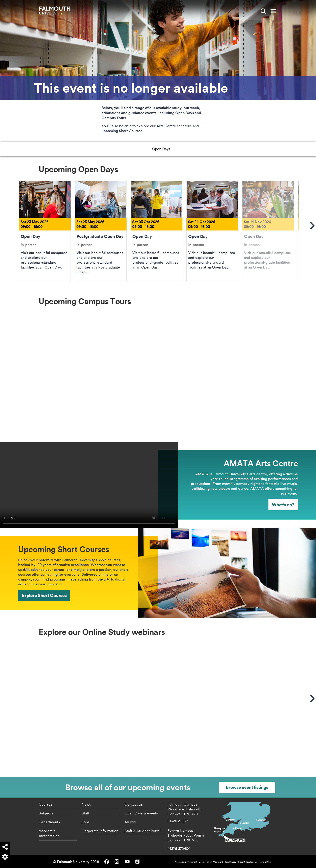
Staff (85, 813)
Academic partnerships (49, 833)
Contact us (133, 804)
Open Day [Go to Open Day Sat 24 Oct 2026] (212, 231)
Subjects (46, 813)
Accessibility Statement (186, 862)
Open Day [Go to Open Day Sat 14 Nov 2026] (268, 231)
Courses (45, 804)
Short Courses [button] (177, 149)
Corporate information (100, 831)
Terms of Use (265, 862)
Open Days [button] (76, 149)
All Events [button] (246, 149)
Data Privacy (230, 862)
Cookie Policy (205, 862)
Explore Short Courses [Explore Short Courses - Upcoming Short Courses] (44, 595)
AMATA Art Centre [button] (141, 149)
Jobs (86, 822)
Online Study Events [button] (214, 149)
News (86, 804)
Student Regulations (247, 862)
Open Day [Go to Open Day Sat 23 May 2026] (45, 231)
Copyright (218, 862)
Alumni (130, 822)
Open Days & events (141, 813)
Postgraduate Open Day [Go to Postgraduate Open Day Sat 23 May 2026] (101, 231)
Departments (49, 822)
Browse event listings (247, 787)
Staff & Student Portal (142, 831)
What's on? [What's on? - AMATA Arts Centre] (283, 505)
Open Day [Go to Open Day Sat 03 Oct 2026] (156, 231)
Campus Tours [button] (105, 149)
